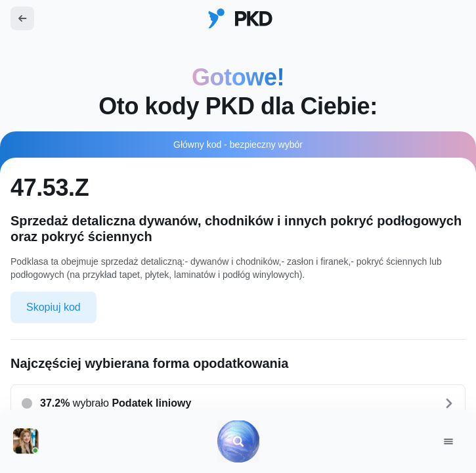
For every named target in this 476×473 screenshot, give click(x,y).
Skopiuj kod (54, 307)
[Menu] (448, 441)
